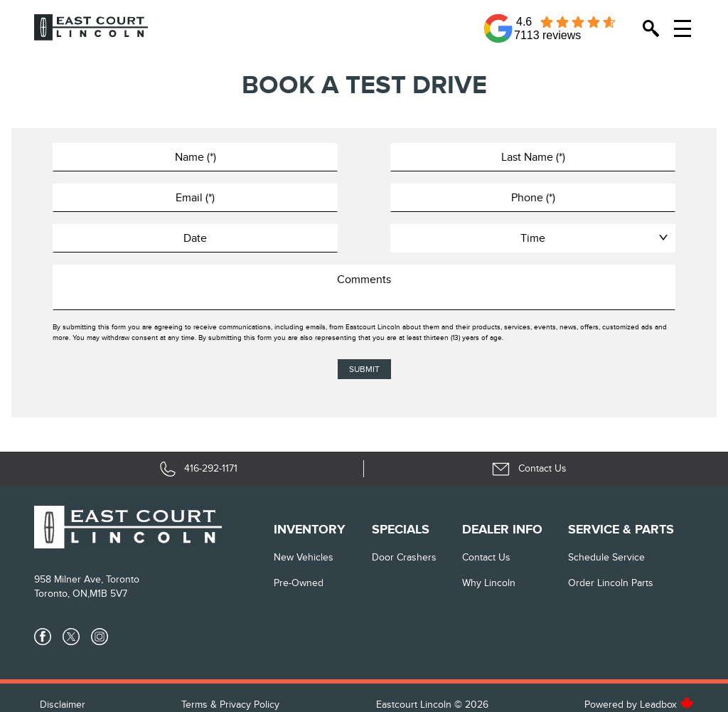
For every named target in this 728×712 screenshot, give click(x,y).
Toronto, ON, (62, 594)
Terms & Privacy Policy (230, 705)
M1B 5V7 (108, 594)
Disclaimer (63, 705)
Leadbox (667, 705)
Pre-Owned (299, 583)
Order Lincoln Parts (611, 583)
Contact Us (486, 557)
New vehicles (304, 557)
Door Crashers (404, 557)
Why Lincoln (489, 583)
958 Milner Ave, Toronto (87, 579)
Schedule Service (606, 557)
